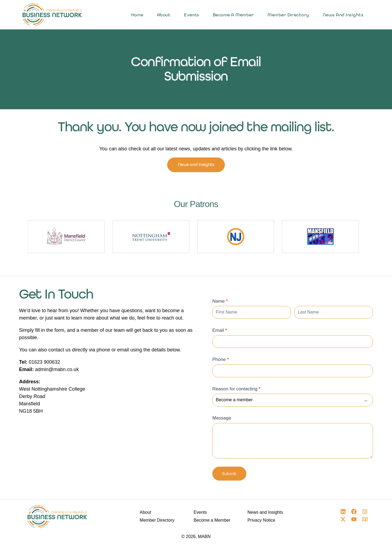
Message (222, 419)
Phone (221, 360)
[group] (123, 238)
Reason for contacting (236, 389)
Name (220, 302)
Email (220, 331)
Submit (229, 475)
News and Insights (196, 165)
